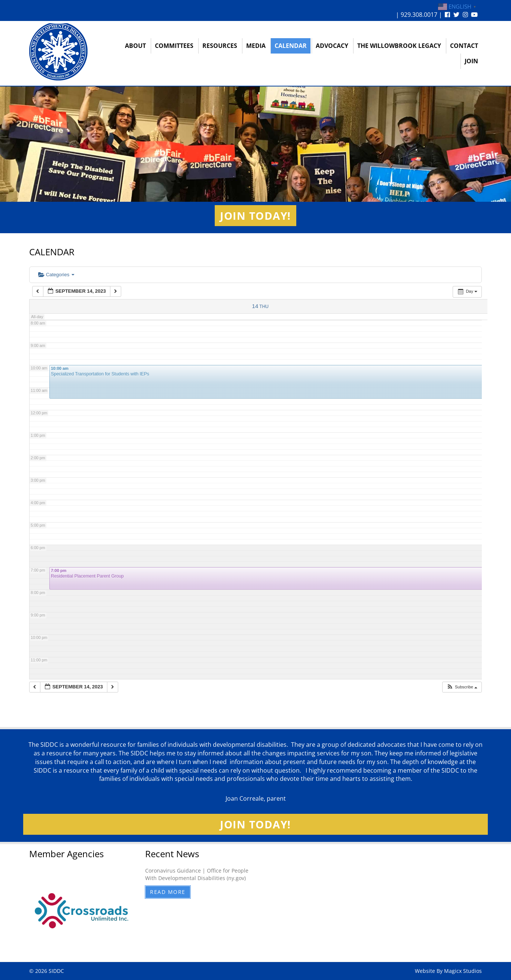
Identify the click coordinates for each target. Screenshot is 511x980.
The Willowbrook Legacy (399, 46)
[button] (462, 687)
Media (256, 46)
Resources (220, 46)
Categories (56, 275)
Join (471, 61)
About (135, 46)
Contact (464, 46)
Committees (174, 46)
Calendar (291, 46)
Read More (168, 892)
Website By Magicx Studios (448, 971)
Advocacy (332, 46)
